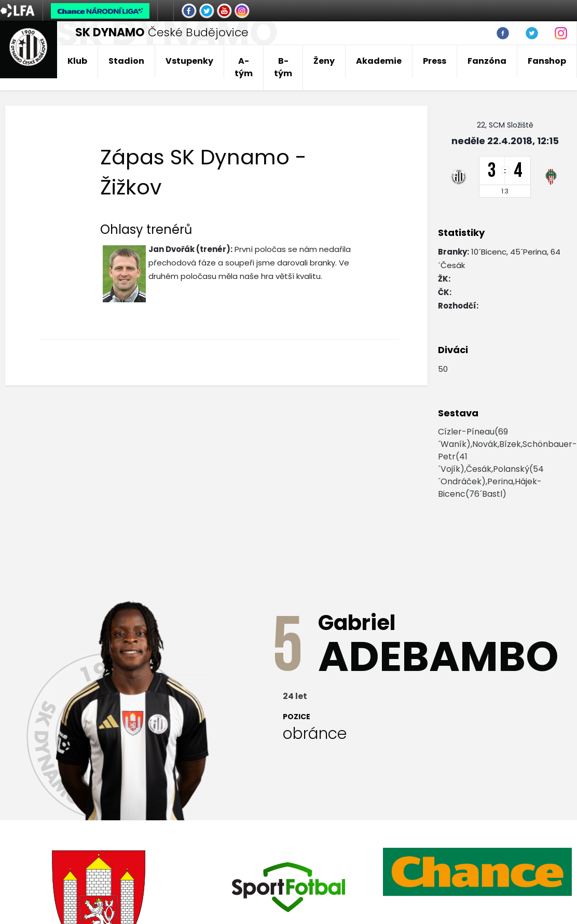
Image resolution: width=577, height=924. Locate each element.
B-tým (283, 67)
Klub (77, 61)
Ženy (324, 61)
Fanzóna (487, 61)
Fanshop (547, 61)
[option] (477, 872)
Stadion (126, 61)
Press (435, 61)
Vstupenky (189, 61)
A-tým (244, 67)
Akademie (379, 61)
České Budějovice (162, 32)
